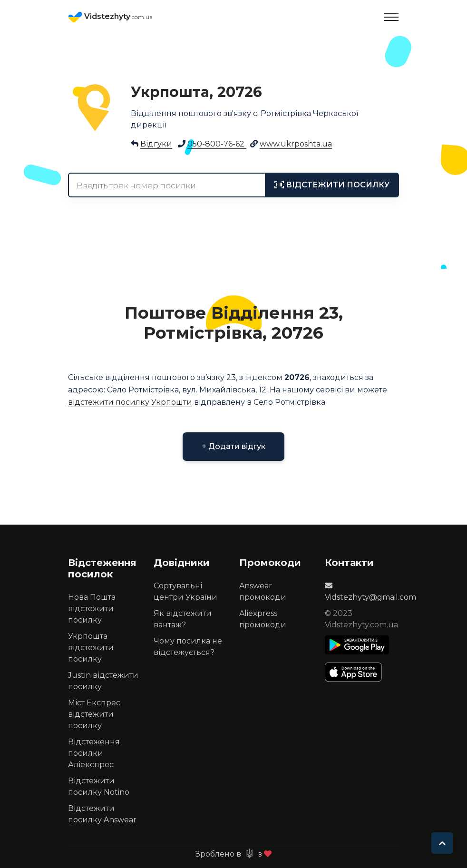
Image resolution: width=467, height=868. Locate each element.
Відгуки (156, 144)
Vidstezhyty (110, 17)
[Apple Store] (357, 672)
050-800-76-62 (217, 144)
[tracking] (332, 185)
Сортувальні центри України (185, 591)
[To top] (442, 843)
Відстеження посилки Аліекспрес (94, 753)
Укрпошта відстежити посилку (91, 648)
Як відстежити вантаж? (183, 619)
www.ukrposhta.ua (296, 144)
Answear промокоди (263, 591)
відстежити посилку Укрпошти (130, 402)
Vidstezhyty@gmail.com (370, 592)
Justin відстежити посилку (103, 681)
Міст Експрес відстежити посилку (94, 714)
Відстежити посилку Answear (102, 814)
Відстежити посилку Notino (99, 786)
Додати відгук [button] (233, 446)
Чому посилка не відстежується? (188, 647)
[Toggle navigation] (391, 17)
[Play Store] (357, 645)
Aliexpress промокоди (263, 619)
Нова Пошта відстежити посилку (92, 609)
